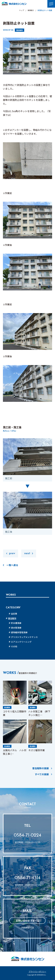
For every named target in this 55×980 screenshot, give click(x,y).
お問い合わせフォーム (28, 921)
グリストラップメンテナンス (24, 637)
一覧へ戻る (12, 565)
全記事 (14, 614)
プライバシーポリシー (37, 972)
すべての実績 (42, 774)
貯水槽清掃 (16, 623)
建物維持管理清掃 (19, 632)
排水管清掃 (16, 628)
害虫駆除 (20, 30)
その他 (14, 646)
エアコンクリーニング (21, 642)
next (27, 553)
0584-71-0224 (27, 835)
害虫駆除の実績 (40, 768)
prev (12, 553)
